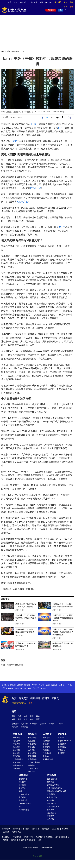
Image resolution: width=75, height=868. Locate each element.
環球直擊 (16, 741)
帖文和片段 (35, 188)
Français (18, 688)
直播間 (55, 698)
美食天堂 (22, 788)
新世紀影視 (31, 840)
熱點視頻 (24, 724)
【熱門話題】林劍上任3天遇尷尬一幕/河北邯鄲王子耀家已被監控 (63, 632)
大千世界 (22, 797)
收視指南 (26, 829)
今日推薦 (43, 724)
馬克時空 (31, 765)
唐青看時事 (32, 759)
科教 (32, 719)
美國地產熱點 (48, 759)
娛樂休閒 (23, 775)
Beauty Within (24, 794)
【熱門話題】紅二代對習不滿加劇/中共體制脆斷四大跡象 (63, 618)
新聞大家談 (32, 738)
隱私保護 (36, 829)
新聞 (14, 712)
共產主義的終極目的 (55, 788)
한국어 (43, 688)
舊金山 (54, 685)
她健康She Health (65, 741)
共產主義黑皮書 (53, 807)
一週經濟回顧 (18, 759)
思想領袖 (31, 750)
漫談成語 (46, 750)
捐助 (72, 2)
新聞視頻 (17, 734)
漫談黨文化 (51, 813)
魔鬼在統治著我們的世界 (56, 791)
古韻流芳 (46, 744)
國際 (13, 716)
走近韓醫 (61, 753)
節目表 (46, 698)
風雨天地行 (51, 804)
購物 (31, 703)
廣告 (65, 2)
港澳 (26, 716)
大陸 (19, 719)
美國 (13, 719)
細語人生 (31, 771)
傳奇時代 (50, 782)
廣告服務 (65, 829)
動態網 (13, 840)
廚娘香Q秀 (23, 800)
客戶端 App (17, 832)
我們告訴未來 (52, 779)
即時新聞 (34, 724)
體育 (38, 719)
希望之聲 (49, 837)
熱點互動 (31, 741)
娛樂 (38, 716)
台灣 (26, 719)
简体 (36, 2)
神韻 (9, 2)
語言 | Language (46, 2)
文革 (60, 128)
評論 (8, 51)
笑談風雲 (46, 741)
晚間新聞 (16, 747)
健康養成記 (62, 747)
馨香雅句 (46, 747)
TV (61, 10)
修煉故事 (50, 816)
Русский (27, 688)
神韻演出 (15, 727)
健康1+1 (61, 738)
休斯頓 (42, 685)
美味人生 (22, 791)
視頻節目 (35, 698)
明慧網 (5, 840)
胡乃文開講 (62, 744)
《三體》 (34, 124)
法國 (48, 685)
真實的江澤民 (52, 797)
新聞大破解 (32, 753)
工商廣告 (50, 819)
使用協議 (46, 829)
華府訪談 (16, 756)
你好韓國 (22, 785)
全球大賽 (24, 727)
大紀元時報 (29, 837)
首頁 (3, 51)
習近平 (38, 154)
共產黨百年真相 (53, 785)
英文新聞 (58, 2)
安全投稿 (55, 829)
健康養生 (62, 734)
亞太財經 (16, 768)
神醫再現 (61, 750)
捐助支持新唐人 (19, 703)
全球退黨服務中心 (62, 837)
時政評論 (15, 51)
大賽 (16, 2)
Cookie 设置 (37, 856)
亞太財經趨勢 (18, 765)
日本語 (36, 688)
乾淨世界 (39, 837)
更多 (40, 840)
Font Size (63, 117)
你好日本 (22, 782)
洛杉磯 (27, 685)
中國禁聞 (16, 744)
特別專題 (51, 775)
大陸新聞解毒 (33, 768)
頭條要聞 (15, 724)
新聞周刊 (16, 753)
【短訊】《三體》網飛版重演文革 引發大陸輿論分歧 (26, 618)
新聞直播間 (51, 10)
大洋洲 (34, 685)
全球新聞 (16, 738)
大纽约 (13, 685)
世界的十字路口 (34, 762)
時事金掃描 (32, 744)
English (9, 688)
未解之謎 (46, 738)
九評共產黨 (51, 794)
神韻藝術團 (17, 837)
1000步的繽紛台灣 (25, 805)
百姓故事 (50, 810)
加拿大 (20, 685)
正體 (31, 2)
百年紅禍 (50, 800)
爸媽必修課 (47, 753)
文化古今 (46, 756)
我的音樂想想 (24, 810)
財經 (32, 716)
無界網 (21, 840)
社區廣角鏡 (17, 762)
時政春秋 (31, 747)
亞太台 (62, 685)
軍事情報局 (32, 756)
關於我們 (16, 829)
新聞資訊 (23, 698)
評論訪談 (32, 734)
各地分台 (23, 2)
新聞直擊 (16, 750)
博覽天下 (52, 724)
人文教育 (47, 734)
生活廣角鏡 (23, 779)
